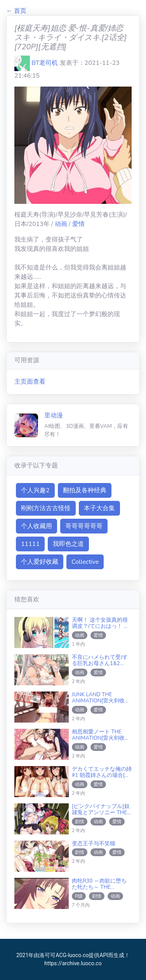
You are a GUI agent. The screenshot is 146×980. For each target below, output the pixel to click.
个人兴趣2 (35, 490)
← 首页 (16, 11)
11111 (30, 544)
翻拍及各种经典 (85, 490)
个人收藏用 (36, 526)
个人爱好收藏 (40, 562)
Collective (85, 562)
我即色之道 (68, 544)
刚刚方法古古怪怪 (46, 508)
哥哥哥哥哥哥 (84, 526)
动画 (62, 224)
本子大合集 (99, 508)
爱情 (78, 224)
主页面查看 (30, 382)
